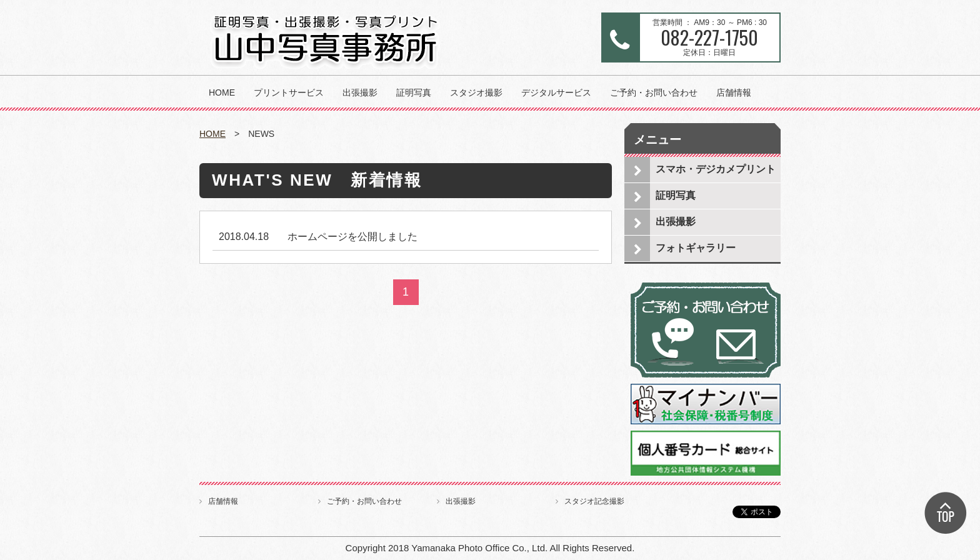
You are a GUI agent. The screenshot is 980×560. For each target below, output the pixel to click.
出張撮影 (360, 92)
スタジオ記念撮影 (594, 501)
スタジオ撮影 (476, 92)
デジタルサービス (556, 92)
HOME (222, 92)
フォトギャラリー (696, 248)
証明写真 (414, 92)
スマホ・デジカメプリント (716, 169)
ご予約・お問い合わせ (654, 92)
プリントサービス (289, 92)
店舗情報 (734, 92)
